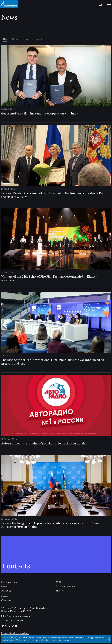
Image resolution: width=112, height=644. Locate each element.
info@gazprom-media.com (15, 616)
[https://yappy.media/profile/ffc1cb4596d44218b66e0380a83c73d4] (13, 626)
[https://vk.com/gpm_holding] (6, 626)
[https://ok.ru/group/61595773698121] (9, 626)
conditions (43, 638)
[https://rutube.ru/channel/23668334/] (16, 626)
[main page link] (9, 4)
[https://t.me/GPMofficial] (3, 626)
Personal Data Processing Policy (15, 633)
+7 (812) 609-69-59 (12, 621)
